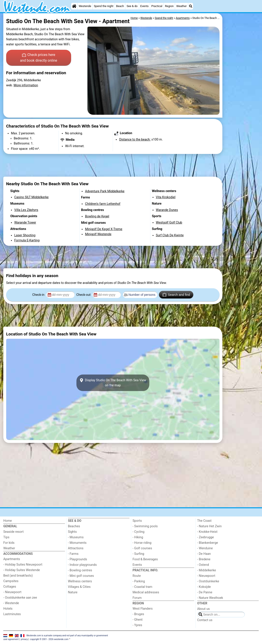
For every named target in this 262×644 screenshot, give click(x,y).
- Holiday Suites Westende (22, 570)
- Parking (139, 581)
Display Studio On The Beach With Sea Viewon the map (113, 383)
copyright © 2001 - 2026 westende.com (49, 639)
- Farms (73, 554)
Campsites (11, 581)
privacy (24, 639)
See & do (132, 6)
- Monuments (77, 543)
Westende (85, 6)
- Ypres (137, 625)
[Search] (191, 6)
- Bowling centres (80, 570)
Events (144, 6)
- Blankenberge (208, 543)
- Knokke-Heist (207, 532)
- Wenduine (205, 548)
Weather (182, 6)
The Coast (204, 521)
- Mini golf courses (81, 576)
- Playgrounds (78, 559)
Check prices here (39, 58)
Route (137, 576)
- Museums (76, 537)
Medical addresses (146, 592)
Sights (72, 532)
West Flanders (143, 609)
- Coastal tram (142, 587)
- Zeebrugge (206, 537)
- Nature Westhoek (210, 598)
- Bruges (138, 614)
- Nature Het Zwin (209, 526)
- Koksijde (204, 587)
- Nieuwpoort (12, 592)
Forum (137, 598)
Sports (137, 521)
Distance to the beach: (135, 140)
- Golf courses (142, 548)
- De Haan (204, 554)
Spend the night (104, 6)
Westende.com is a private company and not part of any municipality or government (67, 636)
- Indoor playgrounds (82, 565)
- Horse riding (142, 543)
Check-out (84, 295)
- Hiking (138, 537)
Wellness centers (80, 581)
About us (204, 609)
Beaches (74, 526)
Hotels (8, 609)
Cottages (10, 587)
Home (8, 521)
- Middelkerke (207, 570)
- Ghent (138, 620)
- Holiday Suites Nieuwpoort (23, 565)
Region (169, 6)
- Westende (11, 603)
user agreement (11, 639)
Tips (6, 537)
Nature (73, 592)
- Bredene (204, 559)
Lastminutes (12, 614)
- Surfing (138, 554)
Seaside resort (13, 532)
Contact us (205, 620)
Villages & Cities (79, 587)
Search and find (176, 295)
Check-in (39, 295)
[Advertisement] (241, 115)
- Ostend (203, 565)
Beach (120, 6)
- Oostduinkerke (208, 581)
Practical (157, 6)
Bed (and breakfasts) (18, 576)
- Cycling (138, 532)
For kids (9, 543)
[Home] (74, 6)
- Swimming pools (145, 526)
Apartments (12, 559)
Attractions (76, 548)
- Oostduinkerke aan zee (20, 598)
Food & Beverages (145, 559)
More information (26, 85)
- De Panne (205, 592)
